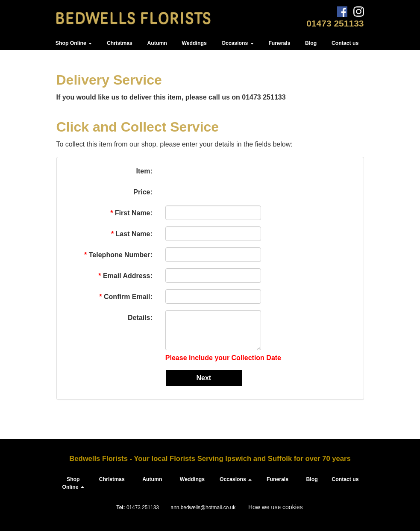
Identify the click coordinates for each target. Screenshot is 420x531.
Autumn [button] (157, 43)
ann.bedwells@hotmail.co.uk (203, 508)
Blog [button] (311, 43)
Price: (143, 192)
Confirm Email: (126, 297)
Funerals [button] (279, 43)
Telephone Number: (118, 255)
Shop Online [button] (74, 43)
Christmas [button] (120, 43)
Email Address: (125, 276)
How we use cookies (276, 507)
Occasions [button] (237, 43)
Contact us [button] (345, 43)
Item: (144, 171)
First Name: (131, 213)
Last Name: (132, 234)
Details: (139, 318)
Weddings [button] (194, 43)
